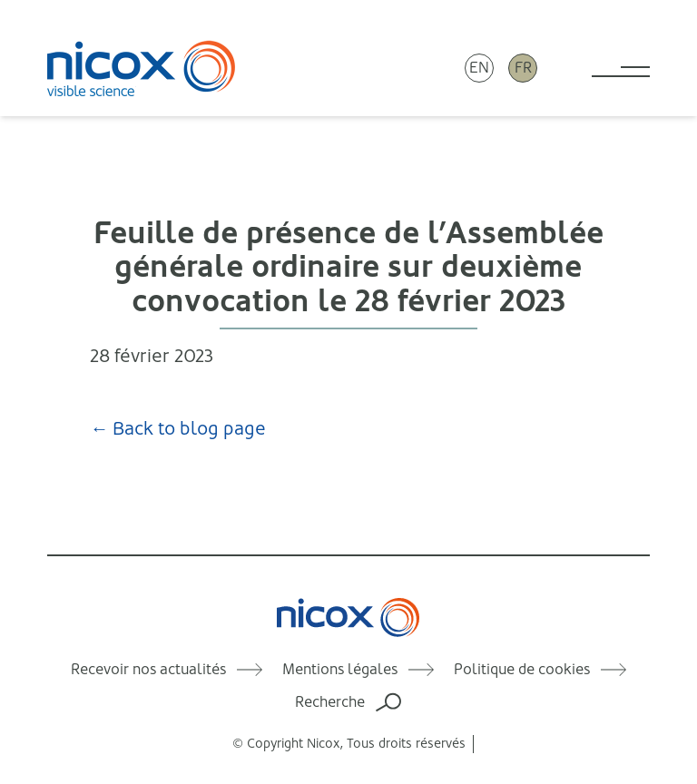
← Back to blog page (178, 429)
